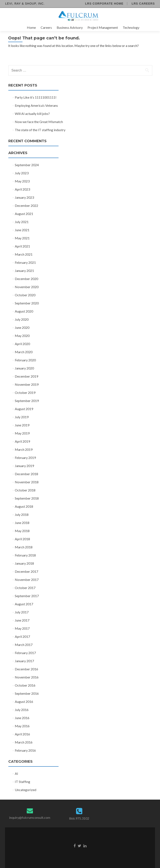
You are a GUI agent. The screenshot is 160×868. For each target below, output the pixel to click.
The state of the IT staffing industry (40, 130)
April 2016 (22, 734)
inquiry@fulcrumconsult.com (30, 817)
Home (31, 27)
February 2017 (25, 653)
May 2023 (22, 181)
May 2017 (22, 628)
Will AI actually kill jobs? (32, 114)
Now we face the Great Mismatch (39, 122)
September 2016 (27, 693)
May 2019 (22, 433)
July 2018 (22, 514)
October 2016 (25, 685)
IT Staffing (22, 782)
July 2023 (22, 173)
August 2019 (24, 409)
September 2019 (27, 401)
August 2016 (24, 702)
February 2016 (25, 750)
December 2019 (26, 376)
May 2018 (22, 531)
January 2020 (24, 368)
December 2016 (26, 669)
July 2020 (22, 319)
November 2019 (27, 384)
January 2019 (24, 466)
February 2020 (25, 360)
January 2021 (24, 271)
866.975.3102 (79, 818)
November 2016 (27, 677)
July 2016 (22, 710)
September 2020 (27, 303)
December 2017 (26, 571)
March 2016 (24, 742)
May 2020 (22, 336)
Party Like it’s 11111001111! (36, 97)
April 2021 (22, 246)
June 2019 (22, 425)
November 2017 (27, 580)
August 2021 (24, 214)
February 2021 (25, 262)
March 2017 (24, 645)
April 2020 (22, 344)
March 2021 (24, 254)
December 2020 (26, 279)
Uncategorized (26, 790)
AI (16, 773)
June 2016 (22, 718)
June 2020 (22, 327)
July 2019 (22, 417)
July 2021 (22, 222)
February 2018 (25, 555)
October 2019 (25, 393)
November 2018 (27, 482)
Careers (46, 27)
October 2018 (25, 490)
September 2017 (27, 596)
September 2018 (27, 498)
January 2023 (24, 197)
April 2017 (22, 636)
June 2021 (22, 230)
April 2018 (22, 539)
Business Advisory (70, 27)
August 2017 (24, 604)
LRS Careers (143, 4)
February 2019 (25, 458)
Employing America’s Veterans (36, 105)
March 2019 (24, 449)
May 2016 (22, 726)
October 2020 (25, 295)
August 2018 (24, 506)
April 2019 (22, 441)
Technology (131, 27)
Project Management (103, 27)
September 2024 (27, 165)
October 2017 (25, 588)
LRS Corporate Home (104, 4)
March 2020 (24, 352)
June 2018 (22, 523)
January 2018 (24, 563)
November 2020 (27, 287)
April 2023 (22, 189)
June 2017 (22, 620)
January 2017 (24, 661)
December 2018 (26, 474)
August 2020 (24, 311)
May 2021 (22, 238)
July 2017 (22, 612)
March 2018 (24, 547)
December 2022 (26, 205)
